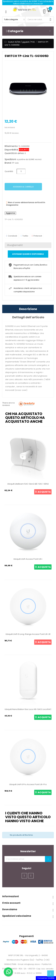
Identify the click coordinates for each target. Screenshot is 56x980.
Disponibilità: (11, 150)
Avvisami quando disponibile (28, 254)
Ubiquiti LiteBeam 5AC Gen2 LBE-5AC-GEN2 (28, 484)
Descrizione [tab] (28, 309)
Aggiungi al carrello (23, 187)
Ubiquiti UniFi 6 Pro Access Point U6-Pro (28, 784)
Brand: (8, 163)
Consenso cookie (46, 978)
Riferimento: (11, 146)
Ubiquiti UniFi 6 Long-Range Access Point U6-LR (28, 634)
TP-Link (15, 163)
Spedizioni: (10, 159)
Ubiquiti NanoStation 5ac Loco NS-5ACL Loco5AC (28, 709)
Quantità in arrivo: (14, 153)
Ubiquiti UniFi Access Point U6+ (28, 559)
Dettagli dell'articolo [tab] (28, 317)
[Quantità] (21, 171)
